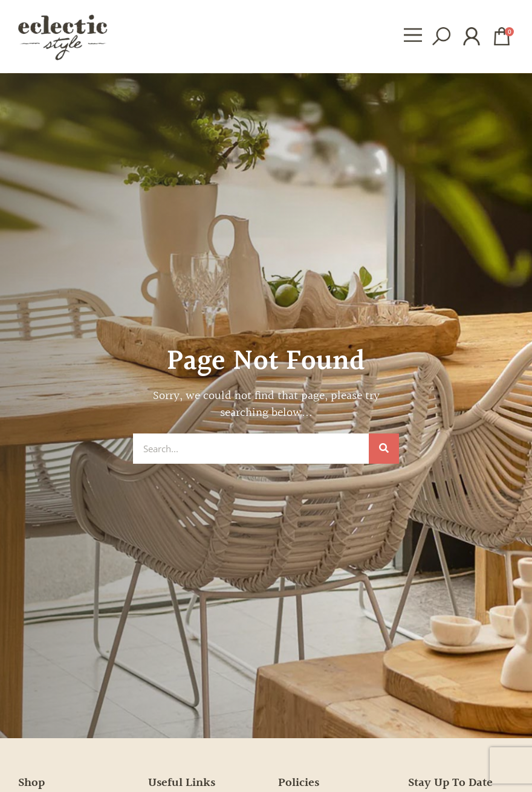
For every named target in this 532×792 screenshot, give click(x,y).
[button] (413, 36)
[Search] (384, 449)
